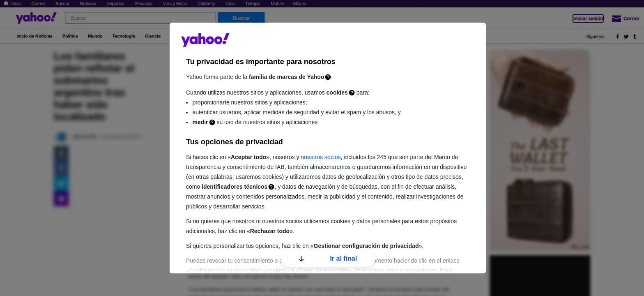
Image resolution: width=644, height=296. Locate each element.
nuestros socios (321, 157)
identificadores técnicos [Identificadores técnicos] (235, 187)
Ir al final (328, 258)
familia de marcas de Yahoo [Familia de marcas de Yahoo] (286, 77)
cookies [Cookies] (337, 92)
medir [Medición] (200, 122)
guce (205, 40)
